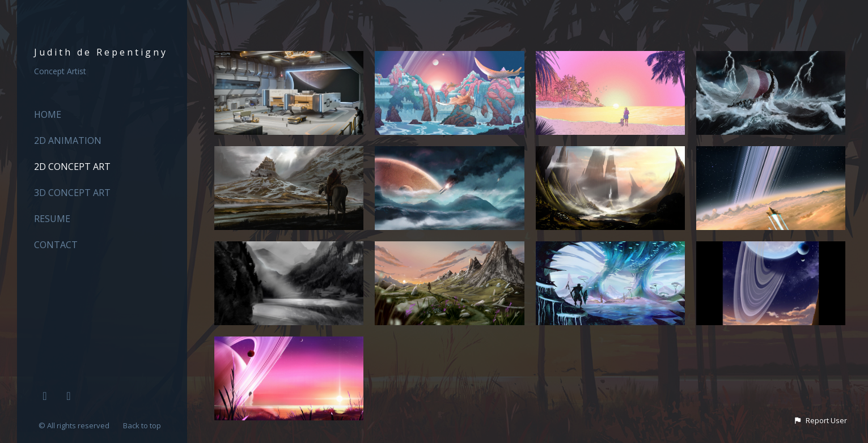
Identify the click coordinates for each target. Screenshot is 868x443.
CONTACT (56, 245)
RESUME (52, 219)
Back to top (143, 425)
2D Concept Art (72, 167)
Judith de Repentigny (101, 52)
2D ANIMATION (68, 140)
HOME (48, 114)
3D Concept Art (72, 193)
